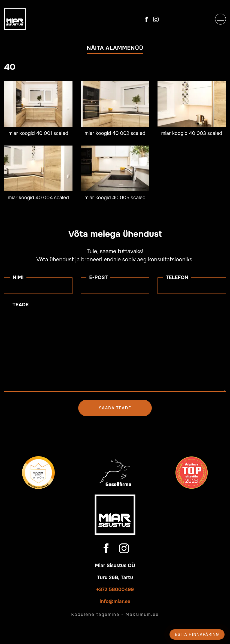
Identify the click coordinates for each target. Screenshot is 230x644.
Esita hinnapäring (197, 634)
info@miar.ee (115, 601)
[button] (115, 49)
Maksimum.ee (142, 614)
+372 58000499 (115, 589)
